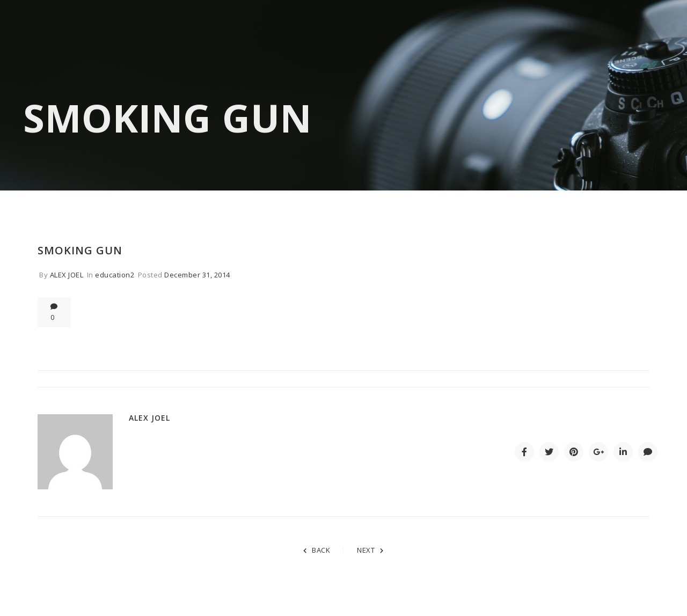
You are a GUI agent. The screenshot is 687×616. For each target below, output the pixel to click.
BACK (317, 550)
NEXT (370, 550)
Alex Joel (67, 275)
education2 (115, 275)
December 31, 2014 (197, 275)
